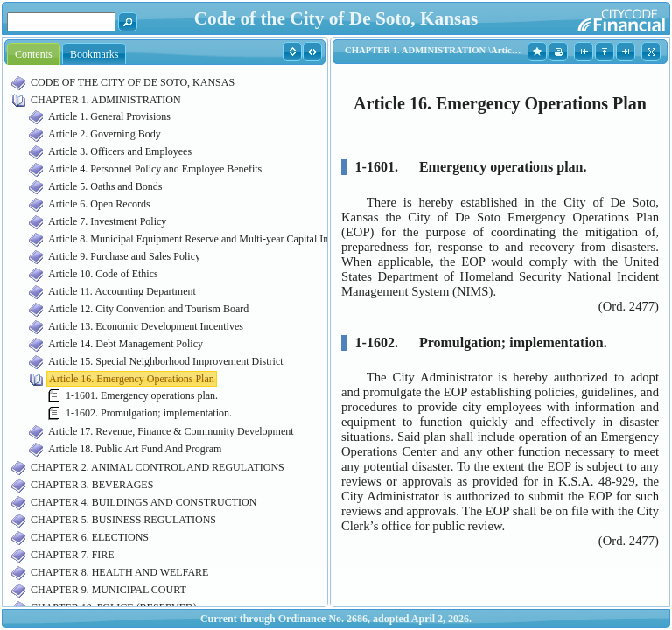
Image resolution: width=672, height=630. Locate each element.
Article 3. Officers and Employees (120, 151)
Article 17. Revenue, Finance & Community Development (171, 431)
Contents (34, 54)
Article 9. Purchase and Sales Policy (124, 256)
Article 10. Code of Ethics (103, 274)
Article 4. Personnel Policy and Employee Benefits (155, 169)
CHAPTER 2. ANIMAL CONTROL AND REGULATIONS (157, 467)
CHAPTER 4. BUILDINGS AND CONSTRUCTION (143, 502)
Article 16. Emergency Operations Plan (132, 379)
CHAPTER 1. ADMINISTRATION (106, 100)
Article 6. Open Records (99, 204)
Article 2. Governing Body (105, 134)
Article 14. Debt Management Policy (126, 344)
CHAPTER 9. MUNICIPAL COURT (108, 590)
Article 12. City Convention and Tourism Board (148, 309)
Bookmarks (94, 54)
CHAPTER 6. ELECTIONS (90, 537)
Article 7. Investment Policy (107, 221)
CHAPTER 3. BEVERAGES (92, 485)
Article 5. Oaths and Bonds (105, 186)
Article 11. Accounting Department (122, 291)
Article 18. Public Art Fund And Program (135, 449)
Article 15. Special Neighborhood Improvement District (166, 361)
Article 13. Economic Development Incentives (146, 326)
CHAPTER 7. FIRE (73, 555)
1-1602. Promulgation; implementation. (149, 413)
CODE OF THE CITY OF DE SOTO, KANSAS (133, 82)
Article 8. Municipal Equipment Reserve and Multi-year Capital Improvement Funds (226, 239)
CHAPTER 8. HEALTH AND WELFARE (119, 572)
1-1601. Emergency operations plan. (142, 395)
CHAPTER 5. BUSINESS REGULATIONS (123, 520)
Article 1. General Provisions (109, 116)
